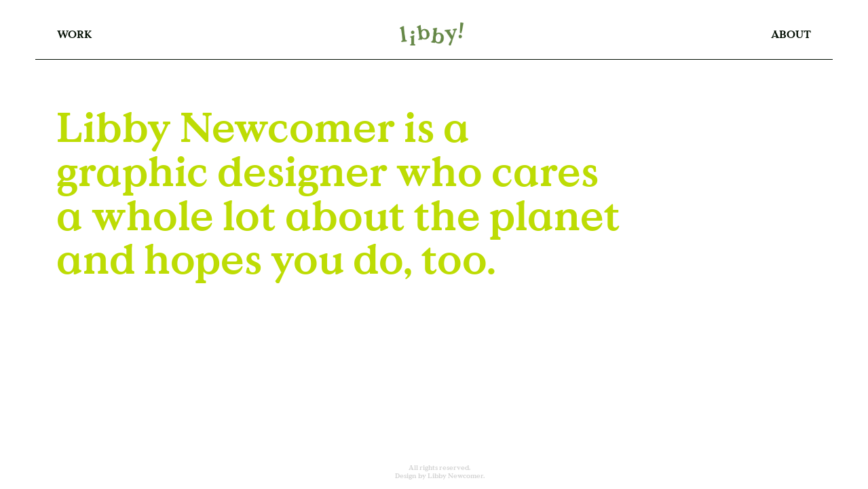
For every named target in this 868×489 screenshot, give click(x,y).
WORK (75, 34)
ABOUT (791, 34)
